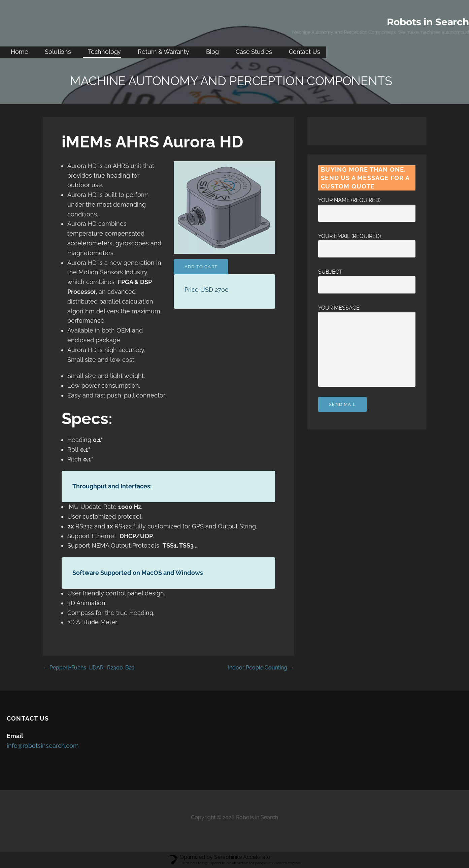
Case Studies (254, 52)
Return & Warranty (163, 52)
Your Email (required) (367, 243)
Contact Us (304, 52)
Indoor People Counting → (261, 668)
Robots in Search (428, 22)
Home (19, 52)
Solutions (58, 52)
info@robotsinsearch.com (43, 746)
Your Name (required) (367, 207)
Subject (367, 278)
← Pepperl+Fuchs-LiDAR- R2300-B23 (89, 668)
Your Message (367, 312)
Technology (104, 52)
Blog (212, 52)
